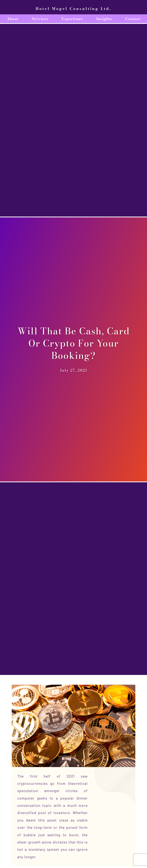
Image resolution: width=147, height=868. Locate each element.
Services (40, 19)
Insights (104, 19)
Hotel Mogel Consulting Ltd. (73, 9)
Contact (133, 19)
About (13, 19)
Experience (72, 19)
